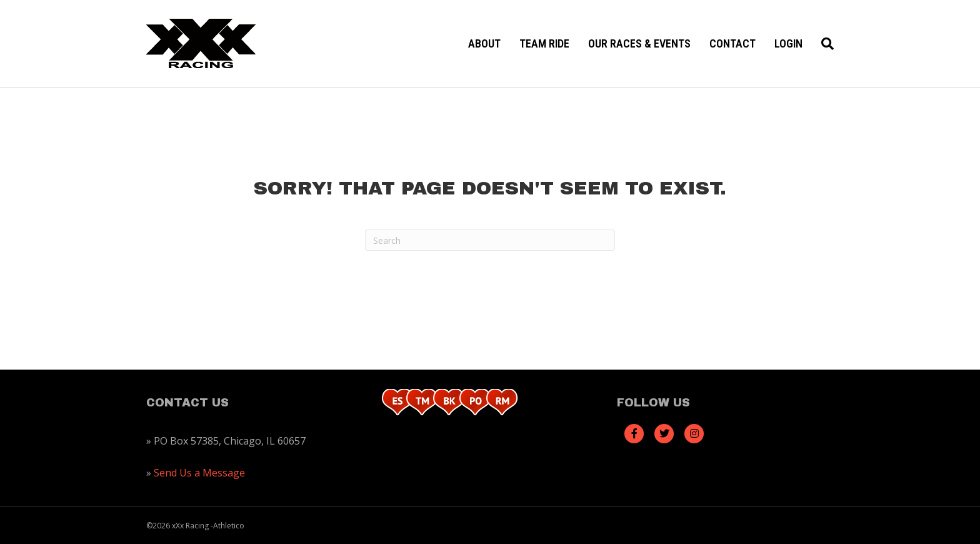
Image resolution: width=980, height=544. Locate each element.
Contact (732, 43)
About (484, 43)
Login (788, 43)
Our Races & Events (639, 43)
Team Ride (544, 43)
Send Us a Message (199, 473)
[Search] (823, 44)
